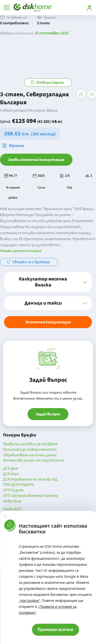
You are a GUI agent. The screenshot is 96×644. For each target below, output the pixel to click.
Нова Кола (12, 501)
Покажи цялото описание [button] (21, 251)
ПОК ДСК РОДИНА (19, 485)
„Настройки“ (29, 601)
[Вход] (89, 8)
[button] (48, 282)
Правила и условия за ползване (30, 444)
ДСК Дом (11, 469)
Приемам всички (56, 629)
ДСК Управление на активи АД (30, 480)
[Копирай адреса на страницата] (81, 95)
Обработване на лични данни (30, 455)
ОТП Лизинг (13, 490)
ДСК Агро (11, 474)
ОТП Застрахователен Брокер (31, 496)
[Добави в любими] (92, 95)
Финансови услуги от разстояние (33, 461)
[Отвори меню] (7, 8)
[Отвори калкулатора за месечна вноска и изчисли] (14, 146)
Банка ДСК (12, 509)
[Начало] (33, 8)
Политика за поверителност (30, 450)
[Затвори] (5, 516)
